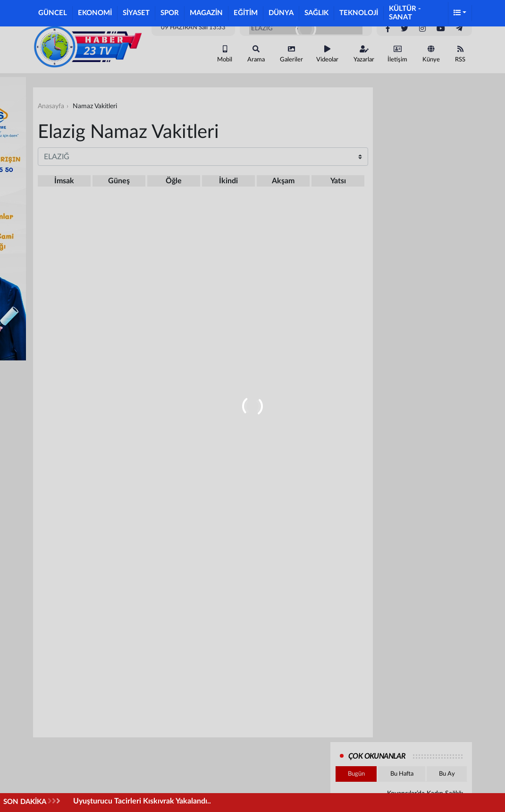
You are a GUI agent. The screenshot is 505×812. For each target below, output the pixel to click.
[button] (460, 13)
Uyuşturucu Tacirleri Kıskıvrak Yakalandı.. (142, 801)
